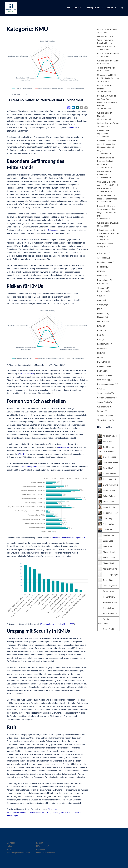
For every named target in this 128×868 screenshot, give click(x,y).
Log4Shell (102, 321)
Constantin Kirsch (111, 463)
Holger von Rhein (111, 513)
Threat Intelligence (105, 416)
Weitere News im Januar (108, 61)
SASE (100, 389)
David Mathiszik (110, 479)
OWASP (22, 454)
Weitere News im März (107, 30)
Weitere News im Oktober (108, 123)
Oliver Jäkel (108, 580)
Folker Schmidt (110, 496)
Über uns (109, 8)
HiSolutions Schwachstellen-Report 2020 (68, 538)
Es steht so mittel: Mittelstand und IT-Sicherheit (45, 100)
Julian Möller (109, 524)
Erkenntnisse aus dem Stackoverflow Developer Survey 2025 (108, 233)
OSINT (100, 357)
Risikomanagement (106, 384)
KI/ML (100, 330)
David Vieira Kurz (111, 485)
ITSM (100, 271)
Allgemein (102, 258)
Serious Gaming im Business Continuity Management (106, 161)
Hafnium (101, 317)
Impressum (41, 849)
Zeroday (101, 411)
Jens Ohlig (108, 519)
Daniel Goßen (109, 468)
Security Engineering (106, 398)
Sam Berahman (110, 614)
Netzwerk (101, 353)
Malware (101, 348)
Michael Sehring (110, 569)
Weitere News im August (108, 223)
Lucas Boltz (108, 541)
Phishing (101, 371)
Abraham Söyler (110, 436)
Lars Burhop (108, 535)
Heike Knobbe (109, 507)
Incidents (101, 314)
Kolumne (101, 284)
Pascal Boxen (109, 591)
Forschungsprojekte (92, 8)
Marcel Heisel (109, 552)
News (68, 8)
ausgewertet (63, 447)
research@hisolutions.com (18, 853)
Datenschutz (53, 230)
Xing (9, 849)
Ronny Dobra (109, 597)
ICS (99, 309)
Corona (100, 300)
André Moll (108, 441)
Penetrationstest (104, 366)
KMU (25, 95)
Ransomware (103, 375)
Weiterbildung (103, 407)
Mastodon (11, 843)
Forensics (101, 267)
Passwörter (102, 362)
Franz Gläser (109, 502)
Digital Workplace (105, 262)
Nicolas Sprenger (111, 575)
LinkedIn (10, 846)
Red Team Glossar (105, 244)
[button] (122, 8)
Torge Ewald (108, 629)
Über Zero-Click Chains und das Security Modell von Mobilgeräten (108, 185)
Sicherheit (73, 128)
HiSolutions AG (43, 846)
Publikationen (103, 280)
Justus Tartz (108, 530)
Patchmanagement (29, 467)
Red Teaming (103, 380)
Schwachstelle (27, 374)
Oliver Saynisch (110, 586)
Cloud (100, 296)
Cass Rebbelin (109, 457)
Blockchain (102, 291)
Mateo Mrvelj (109, 563)
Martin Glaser (109, 558)
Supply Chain (103, 402)
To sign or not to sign (106, 68)
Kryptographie (103, 344)
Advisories (77, 8)
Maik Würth (108, 547)
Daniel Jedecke (110, 474)
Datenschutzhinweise (46, 853)
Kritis (99, 339)
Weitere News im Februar (108, 54)
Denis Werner (109, 491)
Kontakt (40, 843)
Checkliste (53, 809)
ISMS (100, 326)
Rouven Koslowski (111, 603)
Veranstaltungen (104, 420)
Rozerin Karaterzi (111, 608)
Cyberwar (101, 305)
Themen (101, 288)
